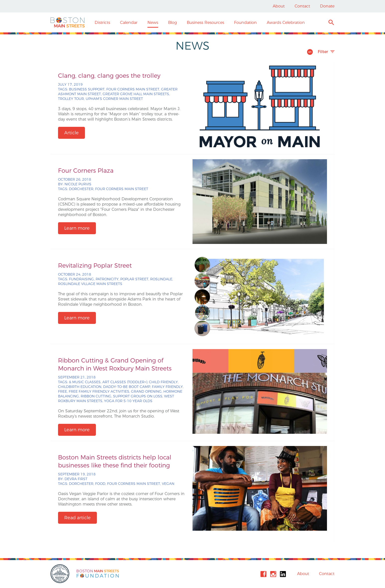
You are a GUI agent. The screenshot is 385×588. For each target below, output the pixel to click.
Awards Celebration (286, 23)
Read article (77, 518)
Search (331, 23)
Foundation (245, 23)
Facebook (263, 574)
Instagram (273, 574)
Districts (102, 23)
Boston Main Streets (68, 22)
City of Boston (61, 574)
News (153, 23)
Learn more (77, 228)
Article (71, 133)
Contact (302, 6)
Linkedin (283, 574)
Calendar (129, 23)
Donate (327, 6)
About (279, 6)
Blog (172, 23)
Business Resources (205, 23)
